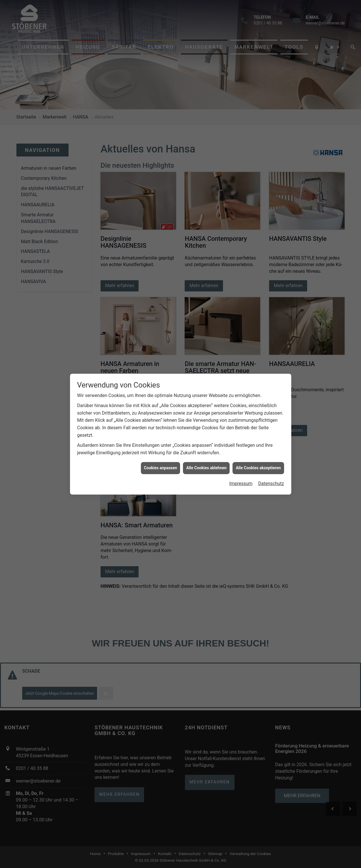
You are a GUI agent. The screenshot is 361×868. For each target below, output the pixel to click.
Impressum (241, 483)
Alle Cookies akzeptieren (258, 468)
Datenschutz (271, 483)
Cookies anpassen (161, 468)
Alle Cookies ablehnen (206, 468)
